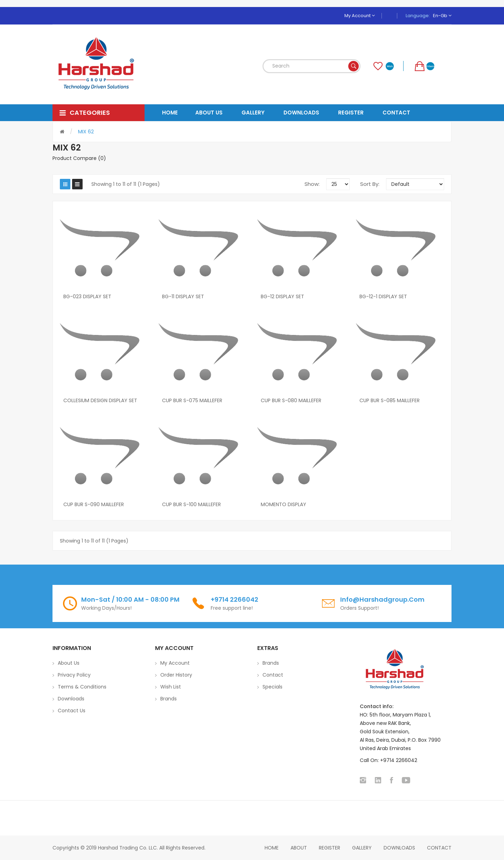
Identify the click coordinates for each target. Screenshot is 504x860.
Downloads (71, 699)
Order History (176, 675)
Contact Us (72, 711)
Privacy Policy (74, 675)
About (299, 848)
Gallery (362, 848)
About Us (69, 663)
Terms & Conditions (82, 687)
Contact (273, 675)
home (272, 848)
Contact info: (377, 706)
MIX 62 (86, 132)
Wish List (171, 687)
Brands (169, 699)
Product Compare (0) (79, 158)
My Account (360, 16)
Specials (272, 687)
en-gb (442, 16)
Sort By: (370, 184)
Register (330, 848)
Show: (312, 184)
